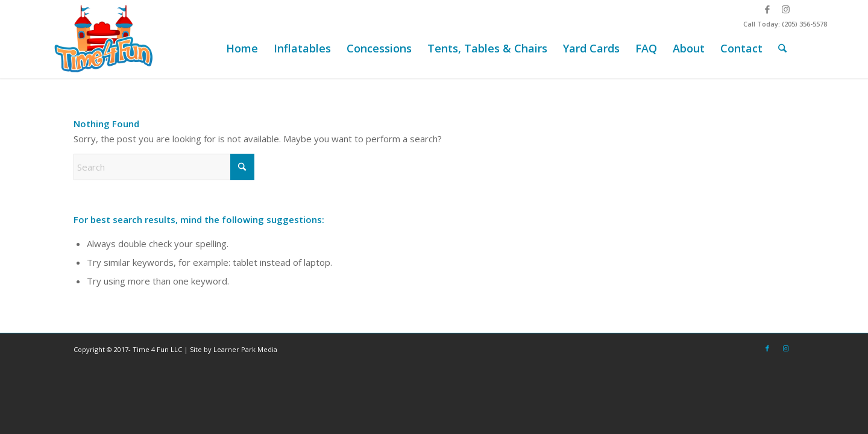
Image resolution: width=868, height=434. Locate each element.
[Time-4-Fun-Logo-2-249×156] (105, 39)
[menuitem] (242, 48)
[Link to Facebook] (767, 9)
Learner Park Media (245, 349)
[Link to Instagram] (785, 9)
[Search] (782, 48)
